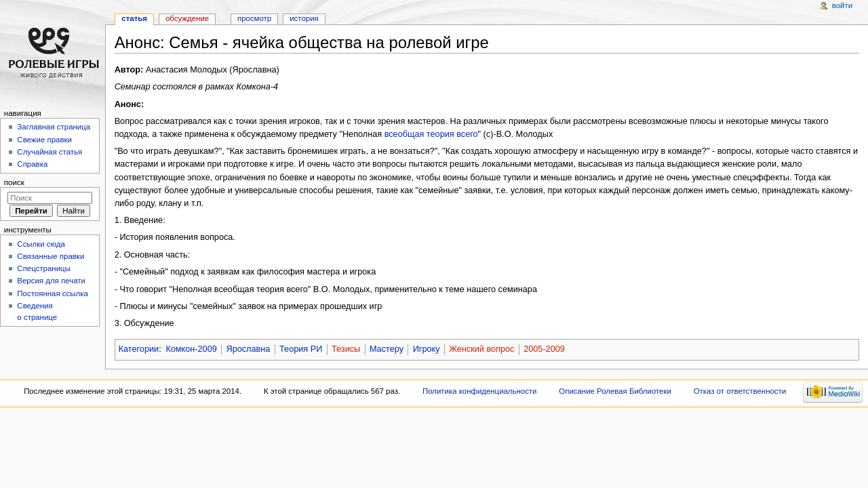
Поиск (14, 182)
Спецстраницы (44, 268)
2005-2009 (544, 349)
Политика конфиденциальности (480, 391)
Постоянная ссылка (52, 293)
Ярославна (248, 349)
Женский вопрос (481, 349)
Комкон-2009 (191, 349)
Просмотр (254, 18)
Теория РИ (301, 349)
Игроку (427, 349)
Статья (134, 18)
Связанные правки (51, 256)
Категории (139, 349)
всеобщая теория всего (431, 134)
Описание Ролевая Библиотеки (615, 391)
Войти (842, 5)
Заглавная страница (54, 127)
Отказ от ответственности (740, 391)
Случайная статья (50, 152)
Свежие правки (44, 140)
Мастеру (387, 349)
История (304, 18)
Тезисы (346, 349)
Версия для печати (51, 281)
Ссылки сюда (41, 244)
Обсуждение (187, 18)
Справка (32, 164)
